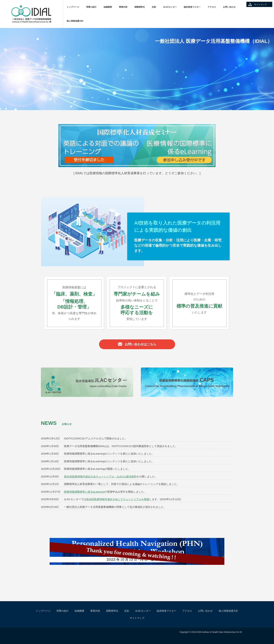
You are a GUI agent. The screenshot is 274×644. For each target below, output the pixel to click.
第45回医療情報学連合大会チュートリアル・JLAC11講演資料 (100, 476)
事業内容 (123, 7)
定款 (154, 7)
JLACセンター (170, 7)
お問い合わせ (229, 7)
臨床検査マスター (192, 7)
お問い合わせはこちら (137, 345)
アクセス (212, 7)
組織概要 (108, 7)
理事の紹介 (91, 7)
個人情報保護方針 (75, 21)
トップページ (73, 7)
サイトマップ (260, 5)
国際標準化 (140, 7)
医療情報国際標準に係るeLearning (84, 492)
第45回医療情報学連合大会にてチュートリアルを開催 (118, 499)
